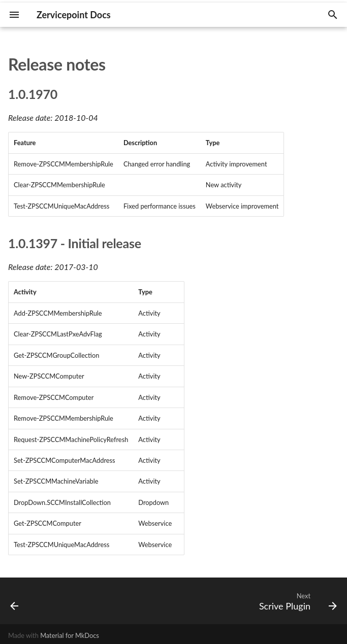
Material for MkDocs (70, 635)
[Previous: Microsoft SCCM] (15, 601)
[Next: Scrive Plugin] (296, 601)
